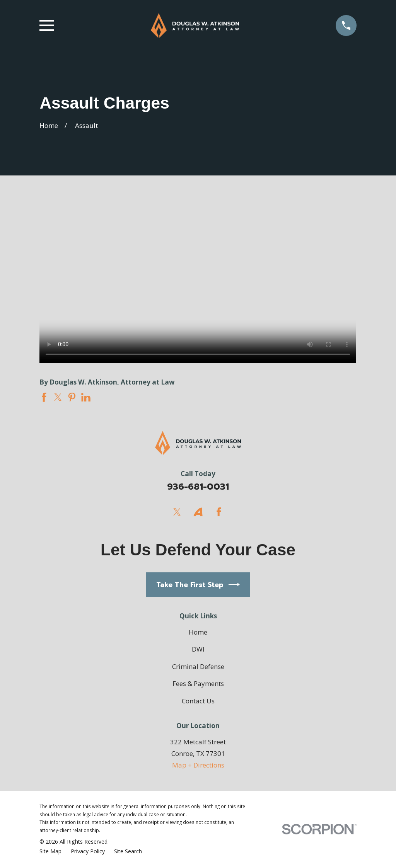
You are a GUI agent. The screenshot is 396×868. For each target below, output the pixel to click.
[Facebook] (219, 512)
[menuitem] (50, 852)
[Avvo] (198, 512)
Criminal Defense (198, 666)
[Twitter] (177, 512)
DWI (198, 649)
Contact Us (198, 701)
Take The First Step (198, 585)
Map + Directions (198, 765)
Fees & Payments (198, 683)
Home (198, 632)
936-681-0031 (198, 487)
